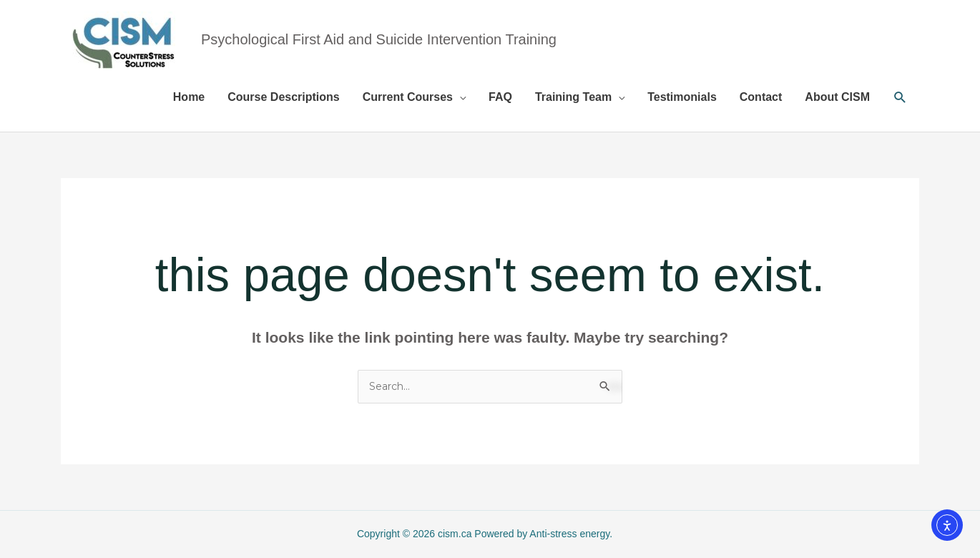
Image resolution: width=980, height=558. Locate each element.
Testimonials (682, 97)
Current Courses (408, 97)
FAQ (500, 97)
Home (189, 97)
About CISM (837, 97)
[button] (900, 98)
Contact (761, 97)
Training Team (573, 97)
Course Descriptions (283, 97)
